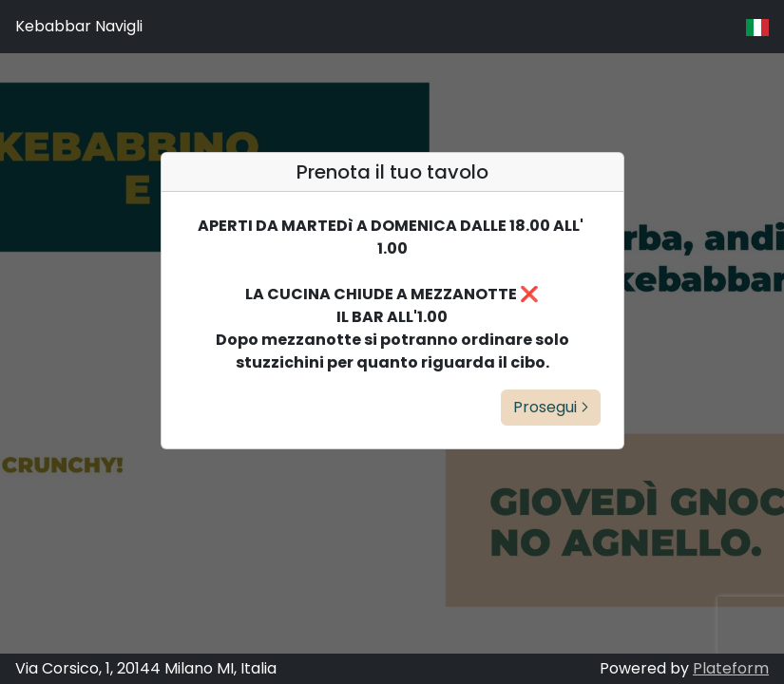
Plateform (731, 668)
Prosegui (551, 407)
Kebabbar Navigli (79, 26)
